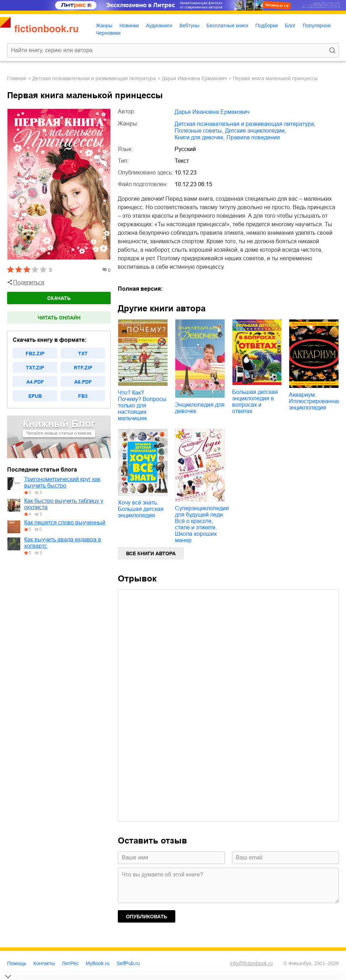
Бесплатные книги (227, 26)
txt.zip (35, 368)
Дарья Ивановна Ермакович (194, 78)
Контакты (44, 963)
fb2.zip (35, 353)
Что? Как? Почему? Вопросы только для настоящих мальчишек (142, 405)
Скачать (59, 298)
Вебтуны (189, 26)
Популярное (317, 26)
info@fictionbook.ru (251, 963)
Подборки (266, 26)
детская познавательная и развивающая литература (94, 78)
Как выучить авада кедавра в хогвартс (63, 543)
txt (83, 353)
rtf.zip (83, 368)
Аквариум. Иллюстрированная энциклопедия (315, 401)
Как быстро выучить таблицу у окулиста (64, 504)
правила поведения (253, 137)
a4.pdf (35, 382)
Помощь (17, 963)
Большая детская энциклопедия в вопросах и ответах (255, 402)
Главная (17, 78)
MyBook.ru (98, 963)
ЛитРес (70, 963)
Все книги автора (151, 553)
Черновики (108, 33)
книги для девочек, (200, 137)
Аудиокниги (159, 26)
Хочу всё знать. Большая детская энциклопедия (141, 509)
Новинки (129, 26)
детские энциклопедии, (256, 131)
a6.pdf (83, 382)
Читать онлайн (59, 318)
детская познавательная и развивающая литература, (245, 124)
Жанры (104, 26)
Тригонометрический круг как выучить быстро (62, 482)
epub (35, 396)
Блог (290, 26)
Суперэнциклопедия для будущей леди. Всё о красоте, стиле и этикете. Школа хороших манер (202, 524)
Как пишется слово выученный (65, 522)
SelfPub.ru (128, 963)
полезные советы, (199, 131)
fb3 (83, 396)
